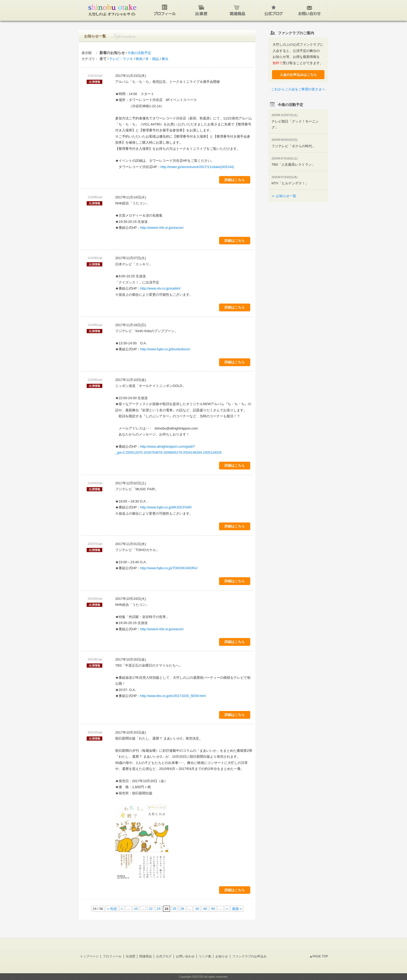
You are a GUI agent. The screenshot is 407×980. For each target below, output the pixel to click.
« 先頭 (112, 909)
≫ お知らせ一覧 (284, 196)
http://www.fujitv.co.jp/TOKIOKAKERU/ (169, 568)
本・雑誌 (152, 59)
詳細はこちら (235, 180)
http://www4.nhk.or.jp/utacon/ (162, 228)
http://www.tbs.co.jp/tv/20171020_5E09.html (173, 696)
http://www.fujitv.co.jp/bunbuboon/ (165, 349)
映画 (139, 59)
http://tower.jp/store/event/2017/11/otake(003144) (197, 167)
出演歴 (131, 956)
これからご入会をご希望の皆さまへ (298, 89)
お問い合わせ (185, 956)
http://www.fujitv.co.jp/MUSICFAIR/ (166, 507)
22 (151, 909)
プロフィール (112, 956)
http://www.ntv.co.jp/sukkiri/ (160, 288)
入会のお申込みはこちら (298, 75)
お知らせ (222, 956)
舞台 (165, 59)
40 (205, 909)
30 (197, 909)
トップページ (89, 956)
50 (213, 909)
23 (159, 909)
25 (174, 909)
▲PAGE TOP (319, 956)
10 (136, 909)
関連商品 (146, 956)
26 (182, 909)
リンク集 (205, 956)
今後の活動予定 (139, 53)
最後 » (237, 909)
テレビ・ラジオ (121, 59)
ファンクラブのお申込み (249, 956)
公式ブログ (164, 956)
